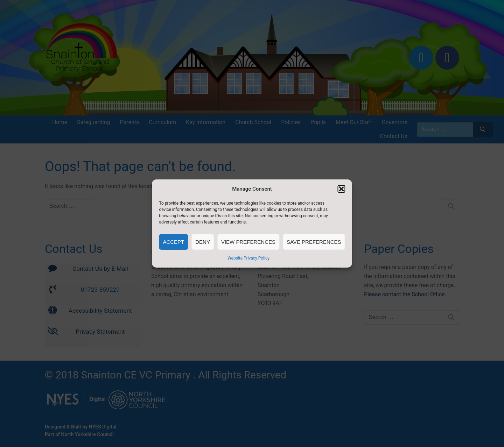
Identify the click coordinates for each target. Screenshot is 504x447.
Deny (203, 242)
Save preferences (314, 242)
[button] (342, 189)
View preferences (248, 242)
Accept (173, 242)
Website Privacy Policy (248, 258)
